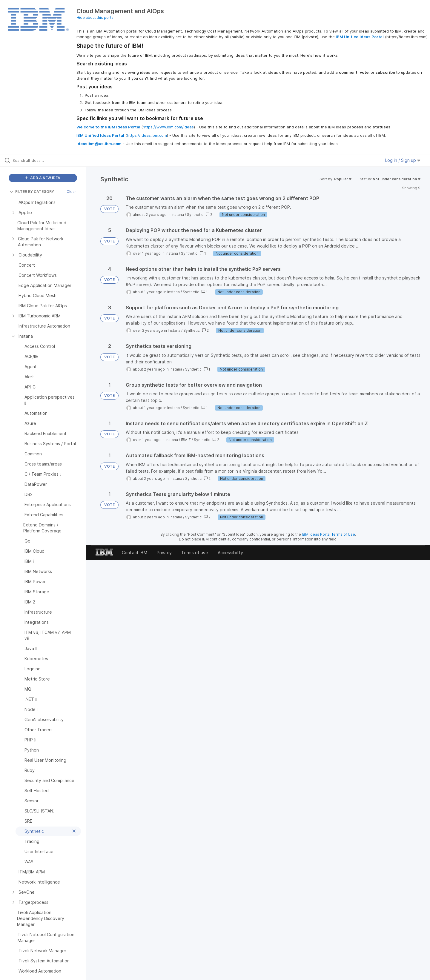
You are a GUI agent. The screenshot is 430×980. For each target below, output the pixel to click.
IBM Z (186, 440)
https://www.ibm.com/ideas (168, 127)
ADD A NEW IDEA (43, 178)
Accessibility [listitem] (230, 553)
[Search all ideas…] (50, 160)
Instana (178, 215)
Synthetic (195, 215)
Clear (71, 192)
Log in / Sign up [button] (403, 160)
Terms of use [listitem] (195, 553)
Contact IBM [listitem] (135, 553)
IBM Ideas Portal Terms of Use (328, 534)
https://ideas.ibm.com (147, 135)
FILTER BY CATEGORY (32, 192)
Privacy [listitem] (164, 553)
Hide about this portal (95, 17)
